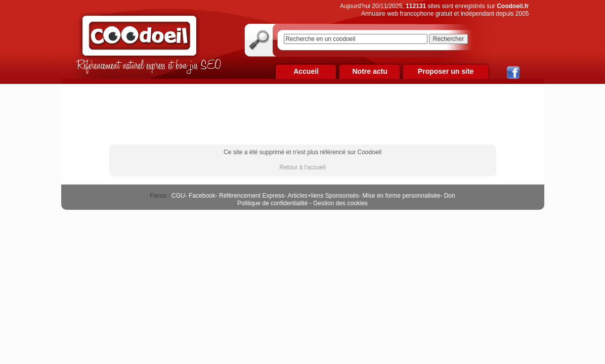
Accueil (306, 71)
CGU (178, 196)
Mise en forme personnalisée (401, 196)
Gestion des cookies (340, 203)
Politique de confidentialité (272, 203)
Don (450, 196)
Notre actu (370, 71)
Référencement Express (252, 196)
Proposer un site (446, 71)
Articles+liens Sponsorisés (323, 196)
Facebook (202, 196)
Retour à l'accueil (303, 167)
